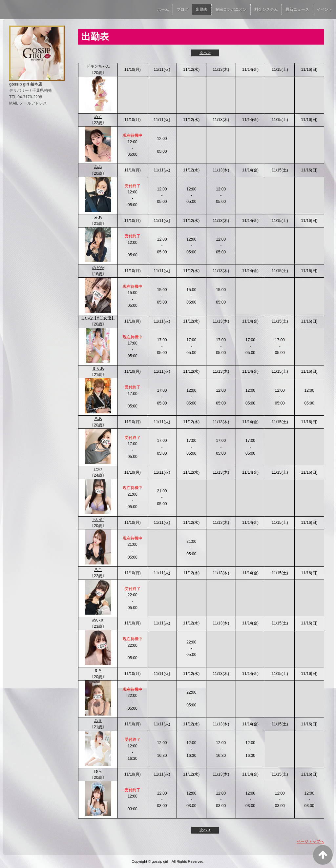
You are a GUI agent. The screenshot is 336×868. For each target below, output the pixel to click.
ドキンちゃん (98, 66)
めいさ (98, 620)
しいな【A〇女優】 (98, 318)
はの (98, 469)
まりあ (98, 368)
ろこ (98, 570)
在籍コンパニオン (231, 10)
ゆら (98, 771)
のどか (98, 268)
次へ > (205, 53)
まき (98, 670)
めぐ (98, 117)
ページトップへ (310, 841)
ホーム (163, 10)
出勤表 (202, 10)
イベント (325, 10)
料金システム (266, 10)
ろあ (98, 419)
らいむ (98, 520)
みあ (98, 217)
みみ (98, 167)
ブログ (182, 10)
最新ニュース (297, 10)
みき (98, 721)
